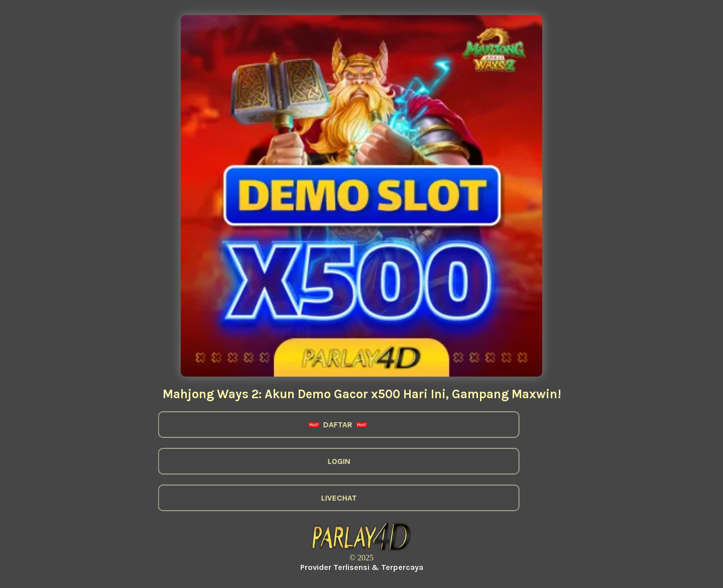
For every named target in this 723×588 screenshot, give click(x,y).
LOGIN (330, 461)
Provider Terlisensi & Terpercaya (362, 567)
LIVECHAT (330, 498)
